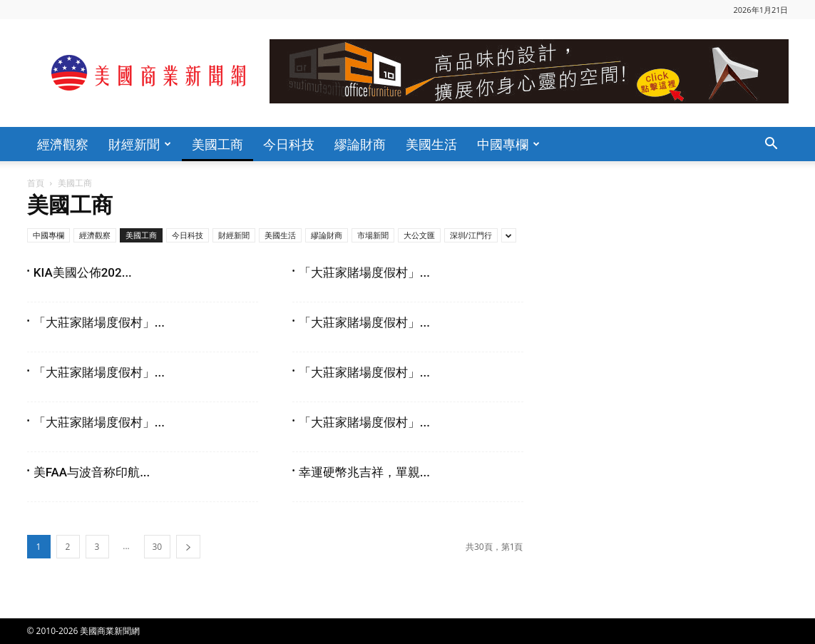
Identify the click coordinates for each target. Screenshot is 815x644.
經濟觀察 (63, 144)
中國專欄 (508, 144)
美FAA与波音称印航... (92, 472)
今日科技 (289, 144)
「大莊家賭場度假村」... (364, 272)
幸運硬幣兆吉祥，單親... (364, 472)
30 (158, 547)
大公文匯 (419, 235)
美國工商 (217, 144)
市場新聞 (373, 235)
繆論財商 (360, 144)
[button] (772, 145)
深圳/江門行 (471, 235)
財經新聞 (140, 144)
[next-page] (188, 547)
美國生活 (431, 144)
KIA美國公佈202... (83, 272)
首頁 (36, 183)
